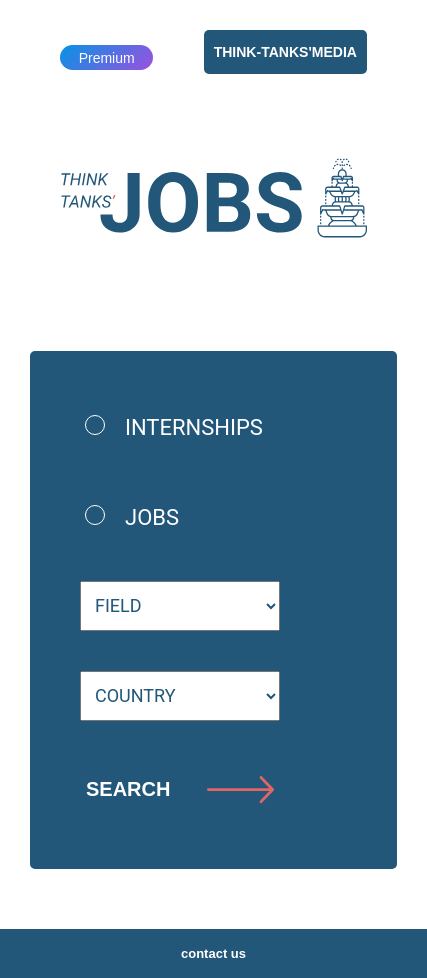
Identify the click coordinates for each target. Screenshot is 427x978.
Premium (107, 58)
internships (194, 427)
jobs (152, 517)
